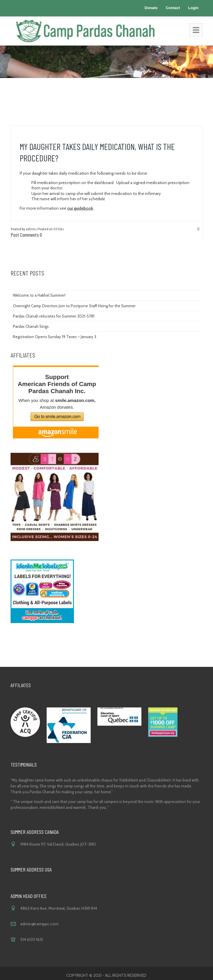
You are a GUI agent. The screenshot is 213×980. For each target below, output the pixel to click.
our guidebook (80, 208)
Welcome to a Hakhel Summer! (39, 295)
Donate (151, 8)
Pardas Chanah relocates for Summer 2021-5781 (54, 316)
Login (193, 8)
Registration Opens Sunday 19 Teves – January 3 (55, 337)
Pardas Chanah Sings (31, 326)
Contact (173, 8)
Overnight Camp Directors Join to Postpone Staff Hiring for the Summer (74, 306)
